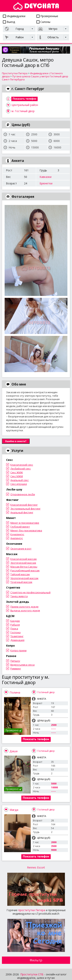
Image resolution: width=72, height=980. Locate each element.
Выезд (9, 22)
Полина (15, 692)
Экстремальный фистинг (25, 509)
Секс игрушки (19, 484)
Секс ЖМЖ (17, 472)
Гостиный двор (46, 692)
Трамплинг (17, 636)
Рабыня (15, 625)
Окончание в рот (21, 549)
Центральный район (25, 105)
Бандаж (15, 621)
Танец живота (19, 596)
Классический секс (22, 465)
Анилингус (17, 538)
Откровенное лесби (23, 494)
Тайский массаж (20, 574)
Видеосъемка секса (22, 665)
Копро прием (18, 650)
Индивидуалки (14, 16)
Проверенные (47, 16)
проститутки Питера (32, 910)
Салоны (43, 22)
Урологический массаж (24, 578)
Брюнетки (46, 183)
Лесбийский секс (21, 469)
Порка (14, 629)
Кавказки (46, 177)
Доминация (17, 640)
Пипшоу (15, 661)
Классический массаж (24, 559)
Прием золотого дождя (24, 607)
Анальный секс (19, 480)
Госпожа (15, 632)
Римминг (16, 669)
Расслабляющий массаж (25, 570)
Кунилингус (17, 534)
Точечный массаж (21, 582)
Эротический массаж (23, 563)
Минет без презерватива (26, 530)
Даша (14, 751)
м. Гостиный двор (23, 111)
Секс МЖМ (17, 476)
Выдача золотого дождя (25, 610)
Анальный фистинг (22, 512)
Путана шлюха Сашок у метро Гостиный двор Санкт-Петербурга (35, 78)
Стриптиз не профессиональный (30, 592)
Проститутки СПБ (32, 974)
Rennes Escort (36, 867)
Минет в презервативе (25, 523)
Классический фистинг (24, 505)
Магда (14, 810)
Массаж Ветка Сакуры (24, 567)
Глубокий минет (20, 527)
